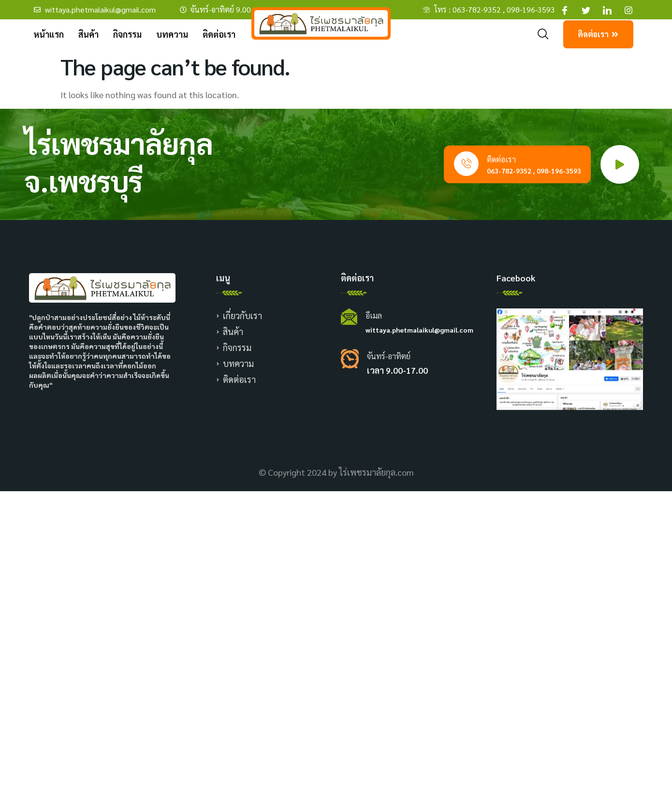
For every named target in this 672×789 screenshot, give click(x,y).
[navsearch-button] (543, 35)
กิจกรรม (127, 34)
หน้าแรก (49, 34)
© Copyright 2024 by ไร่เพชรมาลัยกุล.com (336, 472)
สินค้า (88, 34)
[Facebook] (565, 10)
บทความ (172, 34)
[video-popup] (620, 164)
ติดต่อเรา (219, 34)
